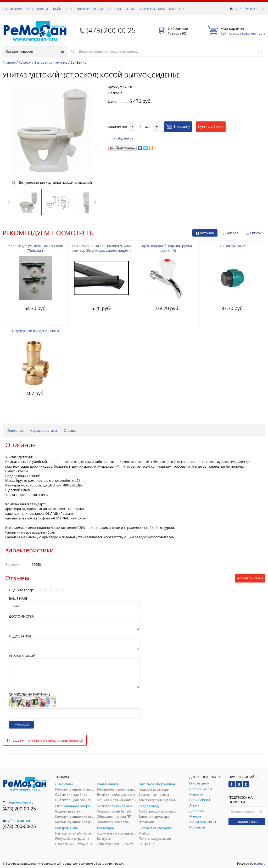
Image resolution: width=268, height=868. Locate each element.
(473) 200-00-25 (111, 30)
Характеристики (44, 430)
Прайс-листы (62, 9)
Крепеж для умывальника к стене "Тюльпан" (36, 248)
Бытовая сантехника (51, 62)
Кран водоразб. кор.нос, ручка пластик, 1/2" (167, 248)
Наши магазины (153, 9)
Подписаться (247, 822)
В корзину (178, 126)
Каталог (25, 62)
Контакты (177, 9)
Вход (237, 9)
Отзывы (70, 430)
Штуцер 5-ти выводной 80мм (36, 331)
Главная (9, 62)
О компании (12, 9)
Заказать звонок (18, 803)
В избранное (121, 138)
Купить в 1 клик (211, 126)
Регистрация (255, 9)
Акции (98, 9)
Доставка (114, 9)
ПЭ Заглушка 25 (233, 246)
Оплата (130, 9)
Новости (82, 9)
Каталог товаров (35, 51)
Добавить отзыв (250, 578)
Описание (15, 430)
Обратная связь (18, 821)
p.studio (260, 863)
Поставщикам (37, 9)
